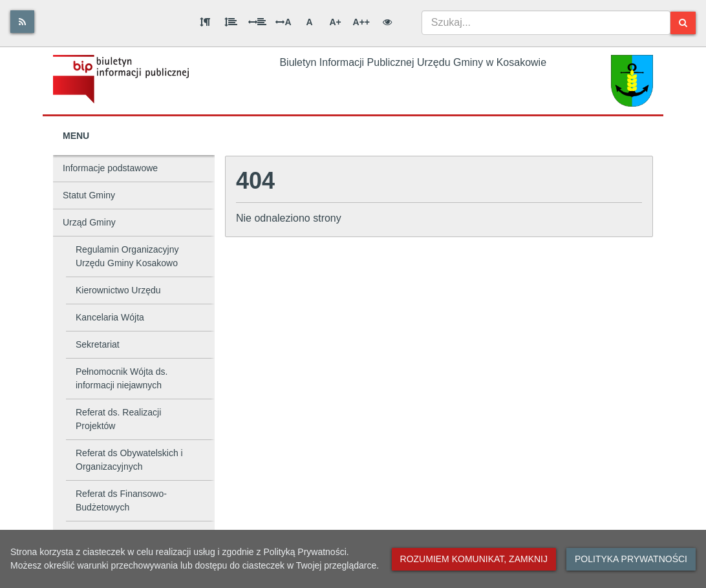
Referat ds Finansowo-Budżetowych (121, 500)
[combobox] (546, 23)
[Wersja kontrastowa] (387, 22)
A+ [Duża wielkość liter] (335, 22)
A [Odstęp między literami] (283, 22)
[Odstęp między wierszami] (231, 22)
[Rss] (22, 22)
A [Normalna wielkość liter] (309, 22)
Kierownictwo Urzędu (118, 290)
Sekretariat (98, 344)
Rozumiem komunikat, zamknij (474, 559)
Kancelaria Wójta (110, 317)
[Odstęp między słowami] (257, 22)
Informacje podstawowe (110, 168)
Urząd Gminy (89, 222)
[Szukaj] (683, 23)
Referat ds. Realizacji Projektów (118, 419)
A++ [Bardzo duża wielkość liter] (361, 22)
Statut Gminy (89, 195)
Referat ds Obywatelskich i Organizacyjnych (129, 460)
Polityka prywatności (631, 559)
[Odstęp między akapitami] (205, 22)
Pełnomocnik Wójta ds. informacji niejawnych (122, 378)
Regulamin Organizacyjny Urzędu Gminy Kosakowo (127, 256)
